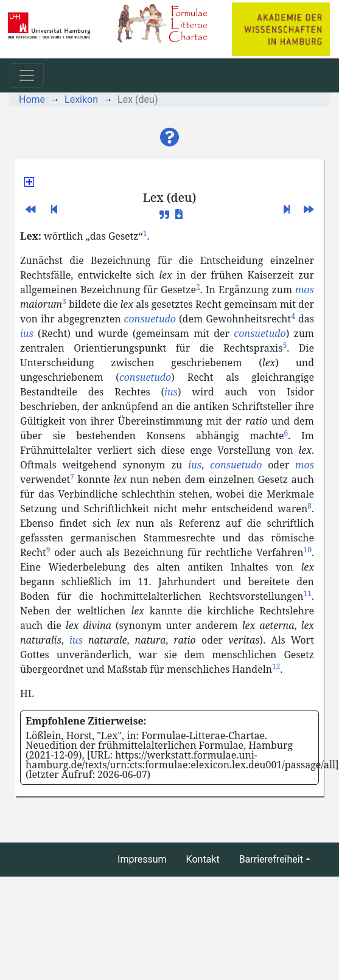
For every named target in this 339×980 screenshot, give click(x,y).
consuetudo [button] (150, 319)
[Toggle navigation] (27, 75)
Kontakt (203, 859)
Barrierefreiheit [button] (271, 859)
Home (32, 99)
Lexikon (81, 99)
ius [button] (27, 333)
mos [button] (305, 290)
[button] (170, 137)
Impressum (142, 859)
